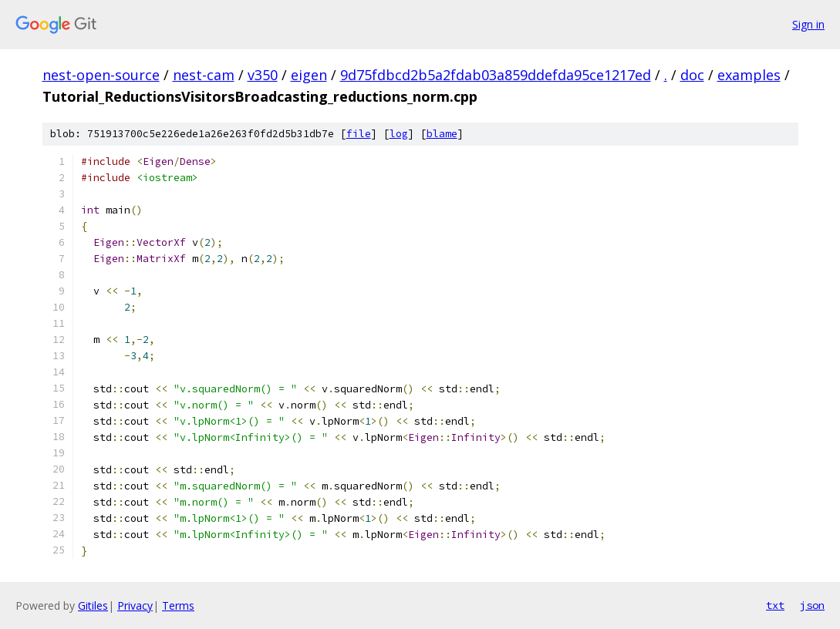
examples (749, 75)
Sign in (808, 24)
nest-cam (204, 75)
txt (775, 605)
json (812, 605)
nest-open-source (101, 75)
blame (442, 134)
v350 (263, 75)
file (359, 134)
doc (692, 75)
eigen (309, 75)
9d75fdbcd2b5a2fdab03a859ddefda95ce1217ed (496, 75)
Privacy (135, 605)
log (399, 134)
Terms (178, 605)
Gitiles (93, 605)
